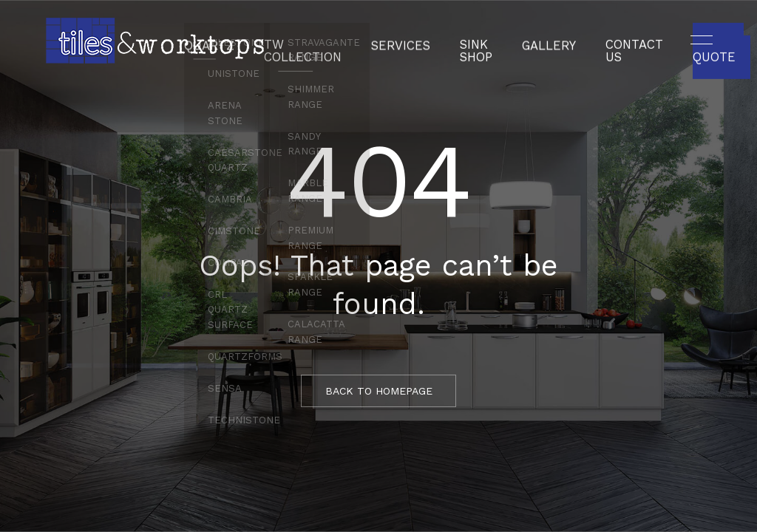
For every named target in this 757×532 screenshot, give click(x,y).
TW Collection (318, 41)
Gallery (540, 41)
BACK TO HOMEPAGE (379, 391)
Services (405, 41)
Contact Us (617, 41)
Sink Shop (473, 41)
